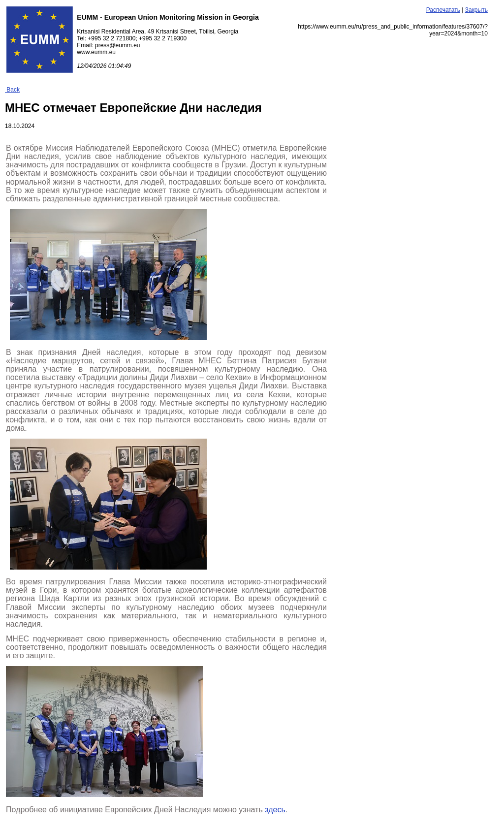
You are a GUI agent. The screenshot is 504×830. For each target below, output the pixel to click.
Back (12, 90)
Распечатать (443, 10)
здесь (275, 810)
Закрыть (476, 10)
